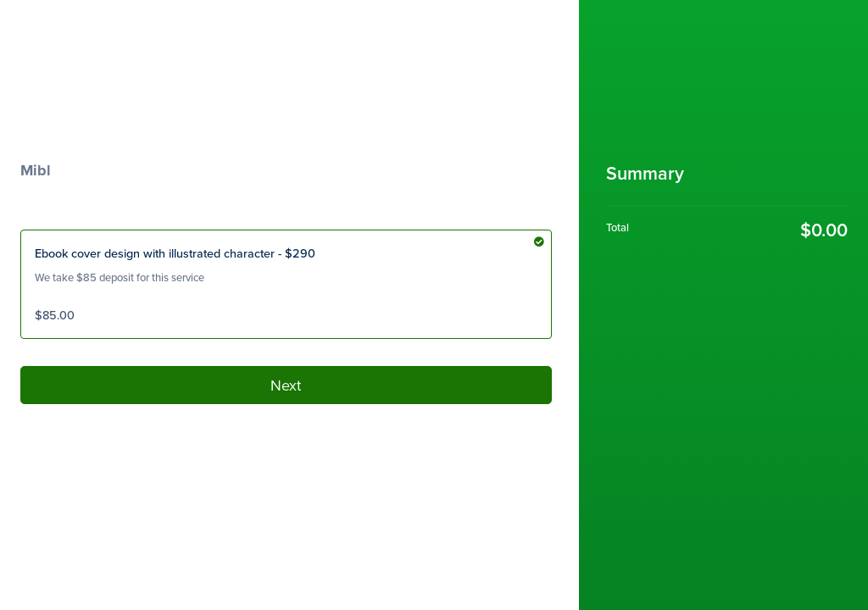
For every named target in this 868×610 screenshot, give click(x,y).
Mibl (36, 170)
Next (286, 385)
